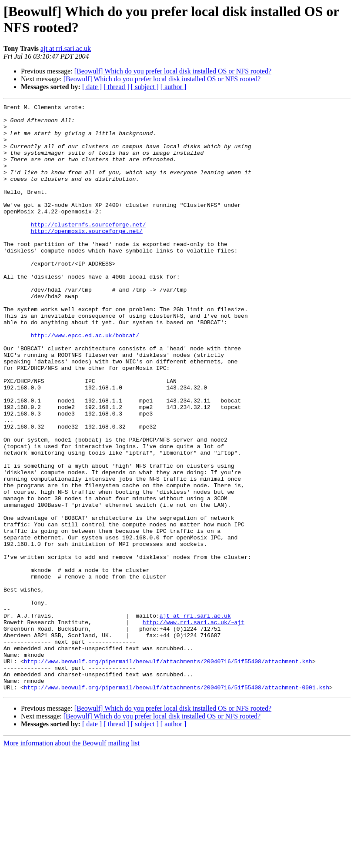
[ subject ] (145, 87)
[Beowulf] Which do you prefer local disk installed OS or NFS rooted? (173, 71)
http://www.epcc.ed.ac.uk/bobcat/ (85, 382)
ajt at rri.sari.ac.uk (66, 48)
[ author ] (174, 87)
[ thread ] (116, 87)
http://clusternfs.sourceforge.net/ (88, 249)
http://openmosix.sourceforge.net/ (86, 257)
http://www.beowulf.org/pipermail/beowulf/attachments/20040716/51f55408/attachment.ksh (168, 773)
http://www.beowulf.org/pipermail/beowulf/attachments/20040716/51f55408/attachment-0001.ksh (177, 805)
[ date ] (92, 87)
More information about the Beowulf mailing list (72, 860)
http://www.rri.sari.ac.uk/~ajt (194, 726)
